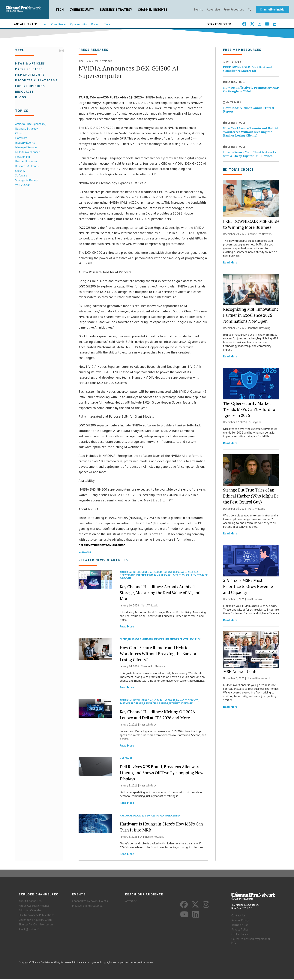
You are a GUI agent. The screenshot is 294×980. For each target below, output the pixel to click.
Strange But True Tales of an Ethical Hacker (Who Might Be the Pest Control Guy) (251, 497)
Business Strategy (116, 10)
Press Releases (28, 69)
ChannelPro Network (153, 667)
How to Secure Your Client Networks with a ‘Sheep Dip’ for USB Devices (250, 155)
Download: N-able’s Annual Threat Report (249, 111)
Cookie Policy (240, 935)
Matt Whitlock (103, 62)
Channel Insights (153, 10)
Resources (24, 92)
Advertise (213, 10)
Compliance (58, 25)
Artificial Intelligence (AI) (30, 124)
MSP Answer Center (27, 152)
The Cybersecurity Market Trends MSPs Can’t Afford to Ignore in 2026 (249, 410)
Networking (22, 157)
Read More (127, 627)
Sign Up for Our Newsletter (36, 926)
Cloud (18, 133)
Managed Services (26, 147)
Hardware (21, 138)
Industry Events (24, 143)
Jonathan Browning (259, 329)
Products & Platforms (36, 80)
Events (198, 10)
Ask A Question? (29, 930)
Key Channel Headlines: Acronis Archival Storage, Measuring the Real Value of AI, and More (160, 594)
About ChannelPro (30, 902)
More (107, 25)
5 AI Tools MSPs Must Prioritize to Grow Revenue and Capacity (248, 587)
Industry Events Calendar (88, 907)
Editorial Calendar (30, 912)
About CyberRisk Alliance (34, 907)
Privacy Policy (240, 930)
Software (21, 176)
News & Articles (30, 64)
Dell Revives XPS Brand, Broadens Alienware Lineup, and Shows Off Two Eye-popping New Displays (162, 774)
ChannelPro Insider (273, 10)
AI (45, 25)
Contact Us (238, 916)
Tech (60, 10)
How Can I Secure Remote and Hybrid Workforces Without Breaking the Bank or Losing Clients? (158, 655)
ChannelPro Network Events (90, 902)
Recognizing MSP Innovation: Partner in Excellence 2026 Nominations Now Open (251, 316)
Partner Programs (26, 161)
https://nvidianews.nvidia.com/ (102, 546)
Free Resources (234, 10)
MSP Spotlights (29, 75)
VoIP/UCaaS (22, 185)
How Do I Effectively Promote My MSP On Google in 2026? (251, 90)
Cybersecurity (82, 10)
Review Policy (240, 921)
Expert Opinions (30, 86)
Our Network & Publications (37, 916)
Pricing (95, 25)
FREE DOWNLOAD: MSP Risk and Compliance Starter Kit (247, 70)
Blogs (20, 97)
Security (20, 171)
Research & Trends (26, 166)
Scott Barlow (254, 600)
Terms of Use (240, 926)
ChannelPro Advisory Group (36, 921)
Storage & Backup (26, 180)
